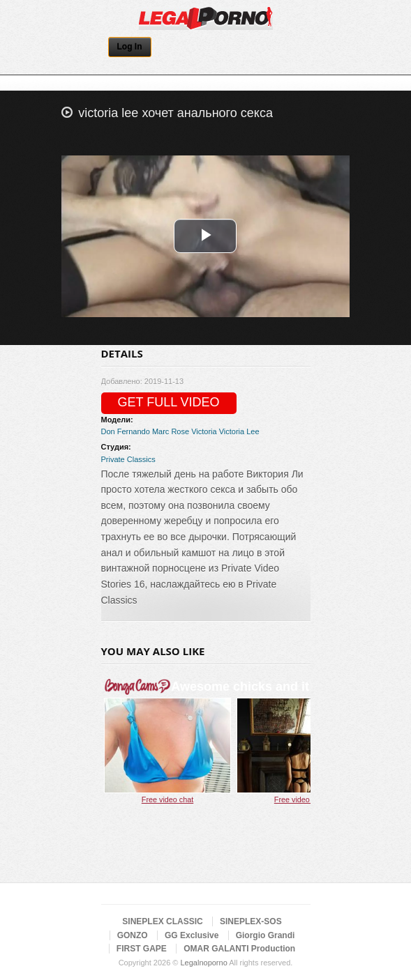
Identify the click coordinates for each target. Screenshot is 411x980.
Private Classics (128, 459)
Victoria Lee (239, 431)
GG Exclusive (192, 935)
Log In (130, 47)
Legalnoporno (203, 963)
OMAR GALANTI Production (239, 949)
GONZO (133, 935)
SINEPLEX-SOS (251, 921)
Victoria (204, 431)
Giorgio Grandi (266, 935)
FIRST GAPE (142, 949)
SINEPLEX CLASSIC (162, 921)
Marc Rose (171, 431)
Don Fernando (126, 431)
